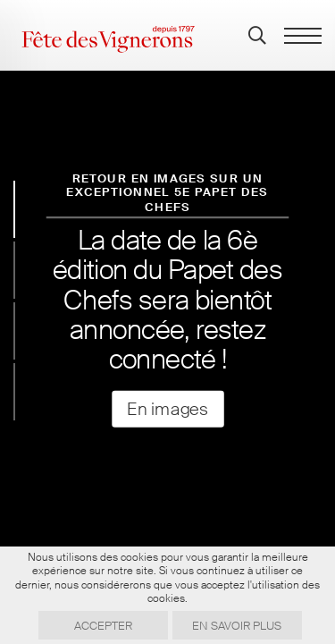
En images (167, 409)
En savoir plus (237, 626)
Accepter (103, 626)
